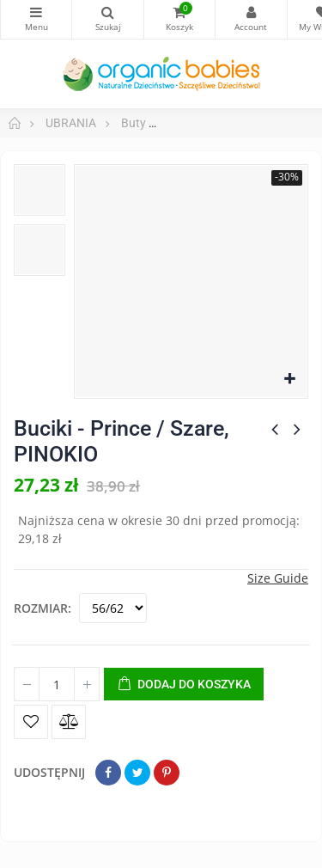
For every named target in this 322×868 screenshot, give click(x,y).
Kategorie (36, 12)
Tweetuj (137, 773)
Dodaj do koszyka (184, 685)
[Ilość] (57, 684)
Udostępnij (108, 773)
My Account (251, 12)
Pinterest (167, 773)
